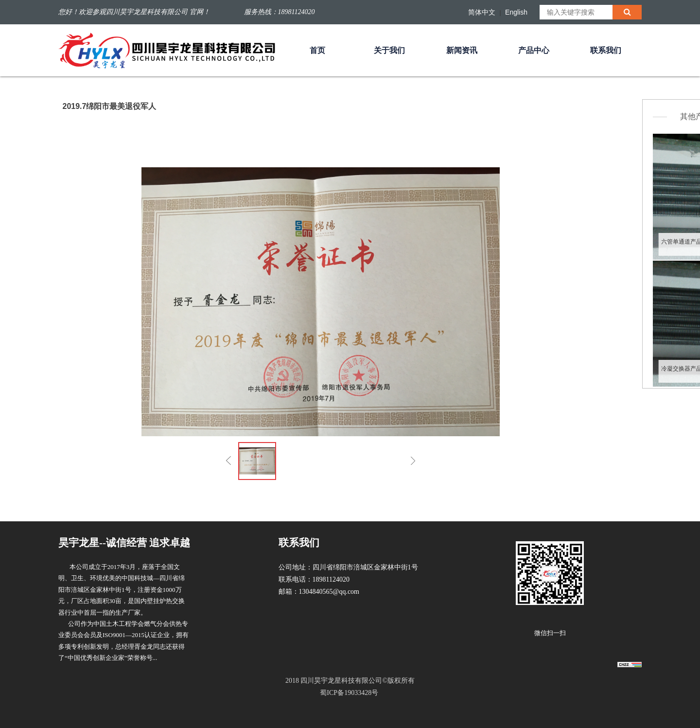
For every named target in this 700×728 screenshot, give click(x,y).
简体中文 (482, 12)
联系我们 (606, 50)
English (516, 12)
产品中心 (534, 50)
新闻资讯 (462, 50)
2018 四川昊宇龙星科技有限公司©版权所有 (350, 688)
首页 (317, 50)
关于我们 (389, 50)
